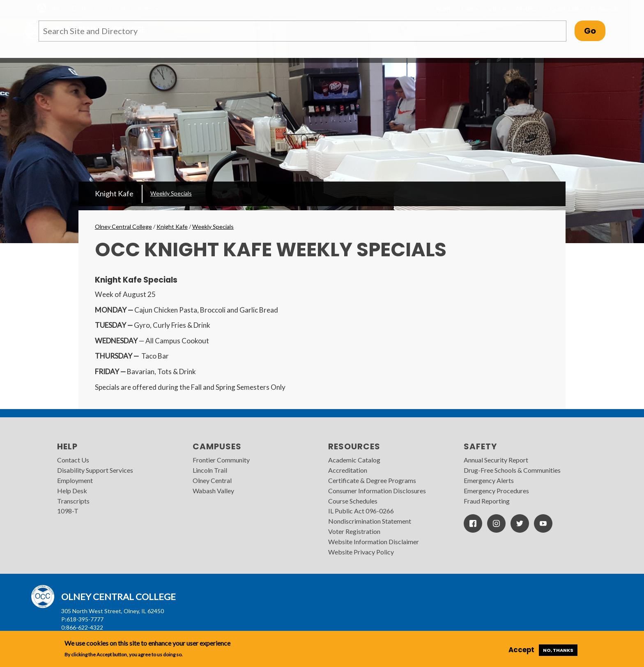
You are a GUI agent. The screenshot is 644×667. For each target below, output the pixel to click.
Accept (521, 650)
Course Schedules (353, 501)
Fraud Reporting (487, 501)
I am (470, 8)
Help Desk (72, 491)
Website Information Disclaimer (374, 542)
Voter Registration (354, 531)
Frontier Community (221, 460)
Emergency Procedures (496, 491)
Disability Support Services (95, 470)
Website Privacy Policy (361, 552)
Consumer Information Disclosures (377, 491)
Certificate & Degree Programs (372, 480)
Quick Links (567, 8)
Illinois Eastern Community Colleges (102, 8)
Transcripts (73, 501)
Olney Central (212, 480)
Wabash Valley (213, 491)
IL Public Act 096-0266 (361, 511)
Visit (497, 8)
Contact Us (73, 460)
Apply (443, 8)
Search (604, 9)
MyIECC (528, 8)
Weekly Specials (171, 193)
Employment (75, 480)
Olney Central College (123, 227)
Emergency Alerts (489, 480)
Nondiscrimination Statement (370, 521)
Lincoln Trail (210, 470)
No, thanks (558, 650)
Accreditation (348, 470)
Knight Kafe (114, 193)
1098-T (68, 511)
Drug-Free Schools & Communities (512, 470)
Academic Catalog (354, 460)
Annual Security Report (496, 460)
